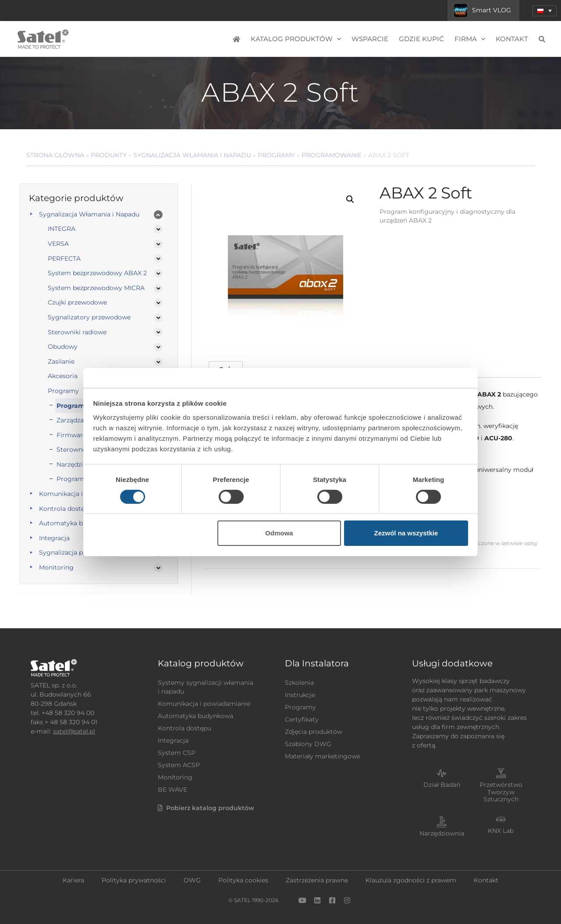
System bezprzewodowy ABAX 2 (97, 273)
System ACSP (179, 765)
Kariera (73, 880)
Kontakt (512, 39)
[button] (350, 199)
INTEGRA (62, 229)
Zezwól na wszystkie (406, 533)
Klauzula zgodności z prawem (411, 880)
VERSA (58, 244)
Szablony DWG (308, 744)
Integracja (173, 740)
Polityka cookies (243, 880)
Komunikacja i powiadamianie (204, 704)
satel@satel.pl (74, 731)
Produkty (109, 155)
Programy (276, 155)
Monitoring (56, 567)
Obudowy (63, 347)
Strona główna (55, 155)
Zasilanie (61, 361)
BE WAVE (172, 789)
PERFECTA (64, 258)
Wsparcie (370, 39)
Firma (470, 39)
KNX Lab (501, 831)
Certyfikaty (302, 719)
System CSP (177, 753)
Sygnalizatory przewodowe (89, 317)
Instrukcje (300, 695)
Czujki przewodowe (77, 302)
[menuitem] (545, 11)
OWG (192, 880)
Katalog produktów (296, 39)
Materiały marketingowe (323, 756)
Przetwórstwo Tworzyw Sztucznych (501, 792)
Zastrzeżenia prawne (317, 880)
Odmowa (279, 533)
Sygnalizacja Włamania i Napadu (192, 155)
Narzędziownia (442, 833)
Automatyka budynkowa (195, 716)
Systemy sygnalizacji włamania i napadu (206, 687)
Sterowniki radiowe (77, 332)
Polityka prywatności (134, 880)
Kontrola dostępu (185, 728)
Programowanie (332, 155)
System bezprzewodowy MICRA (96, 288)
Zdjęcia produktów (314, 732)
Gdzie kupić (421, 39)
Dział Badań (442, 785)
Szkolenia (299, 683)
